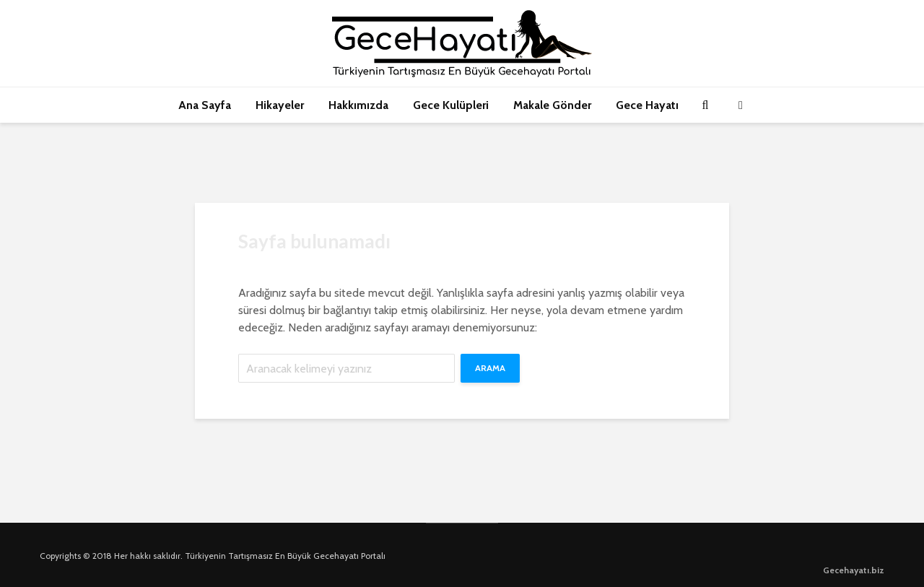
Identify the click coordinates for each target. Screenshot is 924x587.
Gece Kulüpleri (451, 105)
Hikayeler (280, 105)
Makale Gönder (552, 105)
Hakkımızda (358, 105)
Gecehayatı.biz (854, 570)
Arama (490, 368)
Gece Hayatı (647, 105)
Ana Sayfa (205, 105)
